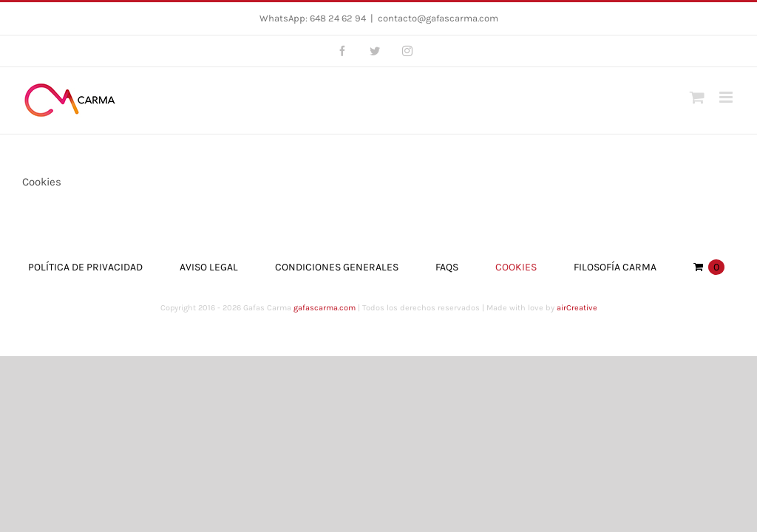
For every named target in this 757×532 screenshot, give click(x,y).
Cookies (516, 267)
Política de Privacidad (85, 267)
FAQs (447, 267)
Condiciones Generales (337, 267)
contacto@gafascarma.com (438, 18)
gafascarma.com (325, 308)
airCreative (577, 308)
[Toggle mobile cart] (697, 97)
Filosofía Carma (615, 267)
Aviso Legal (209, 267)
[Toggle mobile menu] (727, 97)
